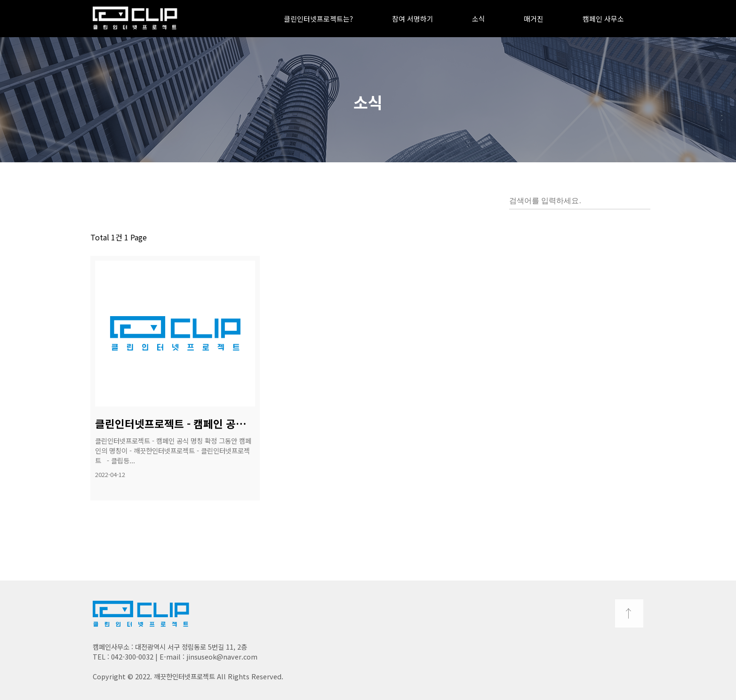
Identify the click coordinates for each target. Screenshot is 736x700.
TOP (629, 613)
